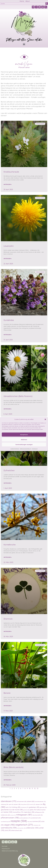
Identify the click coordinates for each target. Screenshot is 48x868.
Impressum (35, 449)
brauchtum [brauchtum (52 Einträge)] (25, 804)
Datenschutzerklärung (25, 449)
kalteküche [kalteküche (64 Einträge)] (5, 815)
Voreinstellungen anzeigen (24, 444)
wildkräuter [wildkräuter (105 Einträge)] (32, 828)
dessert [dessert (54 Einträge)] (39, 804)
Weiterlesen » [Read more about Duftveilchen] (8, 483)
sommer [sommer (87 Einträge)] (37, 821)
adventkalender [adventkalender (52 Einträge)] (40, 801)
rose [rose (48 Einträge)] (30, 822)
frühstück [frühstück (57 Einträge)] (25, 807)
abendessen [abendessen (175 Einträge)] (9, 801)
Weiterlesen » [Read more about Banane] (8, 706)
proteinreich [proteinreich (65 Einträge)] (36, 818)
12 (35, 788)
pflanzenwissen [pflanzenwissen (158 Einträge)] (10, 818)
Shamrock (8, 619)
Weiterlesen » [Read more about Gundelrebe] (8, 335)
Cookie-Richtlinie (15, 449)
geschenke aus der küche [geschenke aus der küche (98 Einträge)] (12, 810)
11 (32, 788)
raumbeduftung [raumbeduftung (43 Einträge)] (6, 822)
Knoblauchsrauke (11, 172)
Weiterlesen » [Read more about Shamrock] (8, 631)
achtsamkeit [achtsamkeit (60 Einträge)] (22, 801)
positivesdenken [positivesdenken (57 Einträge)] (25, 818)
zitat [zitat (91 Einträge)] (8, 830)
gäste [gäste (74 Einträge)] (33, 810)
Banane (7, 693)
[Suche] (47, 4)
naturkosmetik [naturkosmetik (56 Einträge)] (37, 815)
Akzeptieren (24, 435)
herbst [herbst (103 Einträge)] (8, 812)
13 (38, 788)
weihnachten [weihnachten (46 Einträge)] (21, 828)
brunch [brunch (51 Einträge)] (32, 804)
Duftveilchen (9, 470)
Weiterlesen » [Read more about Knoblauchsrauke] (8, 184)
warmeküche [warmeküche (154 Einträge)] (9, 828)
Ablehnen (24, 440)
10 (30, 788)
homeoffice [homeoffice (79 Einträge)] (18, 812)
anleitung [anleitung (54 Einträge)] (5, 804)
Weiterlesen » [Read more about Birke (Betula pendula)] (8, 780)
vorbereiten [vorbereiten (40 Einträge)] (37, 825)
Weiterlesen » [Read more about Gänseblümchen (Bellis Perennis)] (8, 409)
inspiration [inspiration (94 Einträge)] (29, 812)
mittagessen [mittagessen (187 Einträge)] (24, 815)
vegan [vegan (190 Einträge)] (9, 825)
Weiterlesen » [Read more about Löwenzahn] (8, 259)
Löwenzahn (9, 246)
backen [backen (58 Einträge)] (17, 804)
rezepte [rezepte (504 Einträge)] (19, 821)
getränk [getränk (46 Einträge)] (26, 810)
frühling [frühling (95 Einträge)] (16, 807)
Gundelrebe (9, 320)
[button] (45, 419)
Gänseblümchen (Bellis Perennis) (18, 396)
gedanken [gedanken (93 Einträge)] (34, 807)
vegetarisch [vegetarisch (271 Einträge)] (24, 825)
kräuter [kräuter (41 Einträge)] (13, 815)
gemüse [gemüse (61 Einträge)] (43, 807)
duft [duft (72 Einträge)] (8, 807)
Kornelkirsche (10, 545)
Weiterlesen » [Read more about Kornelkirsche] (8, 557)
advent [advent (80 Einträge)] (31, 801)
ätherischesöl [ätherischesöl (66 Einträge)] (17, 830)
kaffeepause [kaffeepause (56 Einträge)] (39, 812)
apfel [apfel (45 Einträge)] (11, 804)
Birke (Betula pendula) (14, 767)
